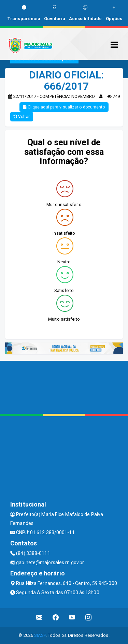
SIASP (40, 635)
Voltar (22, 117)
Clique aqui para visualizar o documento (64, 107)
